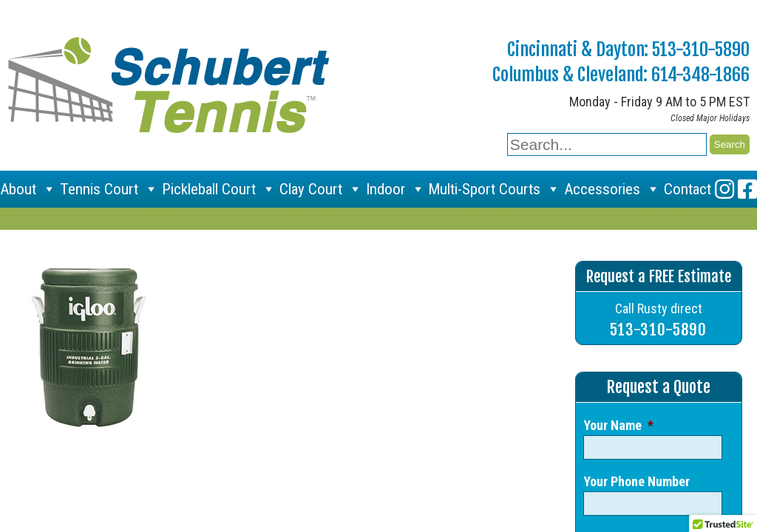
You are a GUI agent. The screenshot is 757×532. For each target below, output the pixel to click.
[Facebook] (747, 189)
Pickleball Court (219, 189)
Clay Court (321, 189)
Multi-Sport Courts (494, 189)
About (28, 189)
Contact (688, 189)
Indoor (396, 189)
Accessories (612, 189)
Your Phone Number (637, 481)
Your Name (618, 425)
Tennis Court (109, 189)
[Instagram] (724, 189)
